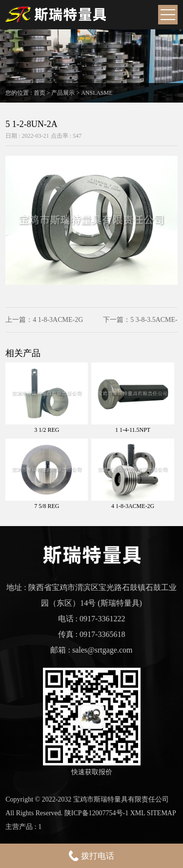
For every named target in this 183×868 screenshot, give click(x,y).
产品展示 (63, 93)
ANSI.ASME (97, 93)
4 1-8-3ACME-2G (58, 320)
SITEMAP (162, 813)
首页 (40, 93)
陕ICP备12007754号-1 (96, 813)
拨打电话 (91, 856)
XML (138, 813)
